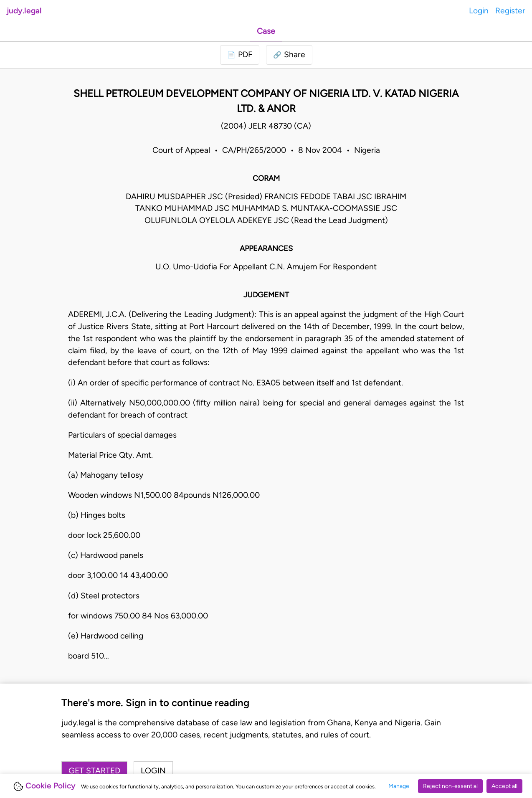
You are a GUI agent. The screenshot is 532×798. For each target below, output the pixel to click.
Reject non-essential (450, 786)
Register (510, 11)
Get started (94, 771)
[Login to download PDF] (240, 55)
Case (266, 31)
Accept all (504, 786)
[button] (289, 55)
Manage (399, 786)
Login (479, 11)
